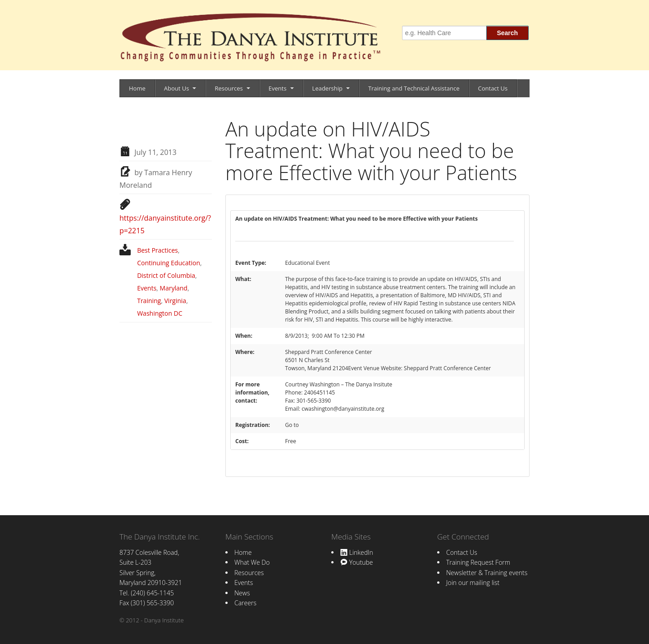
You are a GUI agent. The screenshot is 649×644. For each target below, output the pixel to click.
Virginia (176, 301)
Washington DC (160, 313)
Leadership (327, 88)
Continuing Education (169, 263)
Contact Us (493, 88)
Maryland (174, 288)
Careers (245, 603)
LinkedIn (357, 552)
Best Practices (158, 250)
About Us (177, 88)
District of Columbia (166, 275)
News (242, 593)
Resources (229, 88)
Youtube (356, 562)
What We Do (252, 562)
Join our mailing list (473, 583)
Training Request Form (478, 562)
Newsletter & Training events (487, 573)
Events (278, 88)
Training (149, 301)
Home (137, 88)
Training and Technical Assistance (414, 88)
